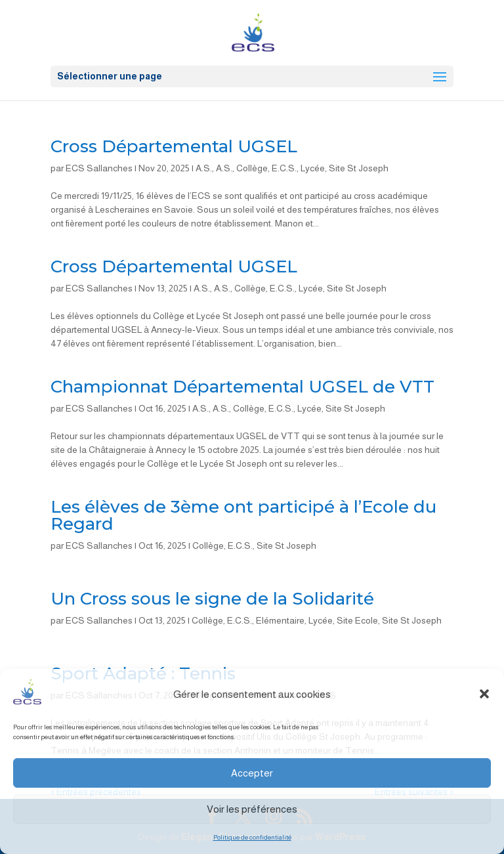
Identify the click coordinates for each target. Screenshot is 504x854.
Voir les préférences (252, 809)
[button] (484, 694)
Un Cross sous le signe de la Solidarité (212, 599)
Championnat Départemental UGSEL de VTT (242, 387)
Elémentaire (280, 620)
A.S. (204, 168)
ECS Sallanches (99, 168)
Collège (252, 168)
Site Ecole (357, 620)
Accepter (252, 773)
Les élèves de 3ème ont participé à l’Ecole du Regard (243, 515)
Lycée (313, 168)
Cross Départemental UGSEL (174, 146)
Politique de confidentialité (252, 837)
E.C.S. (284, 168)
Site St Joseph (359, 168)
